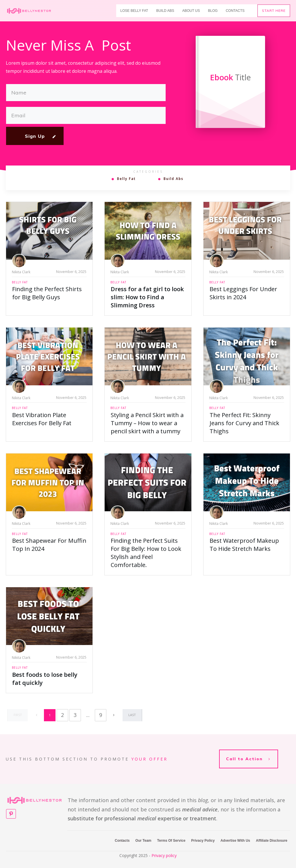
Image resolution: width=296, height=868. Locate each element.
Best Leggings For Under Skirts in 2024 (243, 293)
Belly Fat (126, 179)
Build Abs (174, 179)
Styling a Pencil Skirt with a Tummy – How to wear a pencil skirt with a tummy (147, 423)
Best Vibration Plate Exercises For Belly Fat (42, 419)
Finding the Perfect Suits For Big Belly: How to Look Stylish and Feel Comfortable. (146, 553)
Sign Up (35, 136)
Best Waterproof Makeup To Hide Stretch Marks (244, 545)
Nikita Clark (21, 272)
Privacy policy (164, 847)
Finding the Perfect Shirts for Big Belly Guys (47, 293)
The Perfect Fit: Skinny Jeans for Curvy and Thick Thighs (244, 423)
